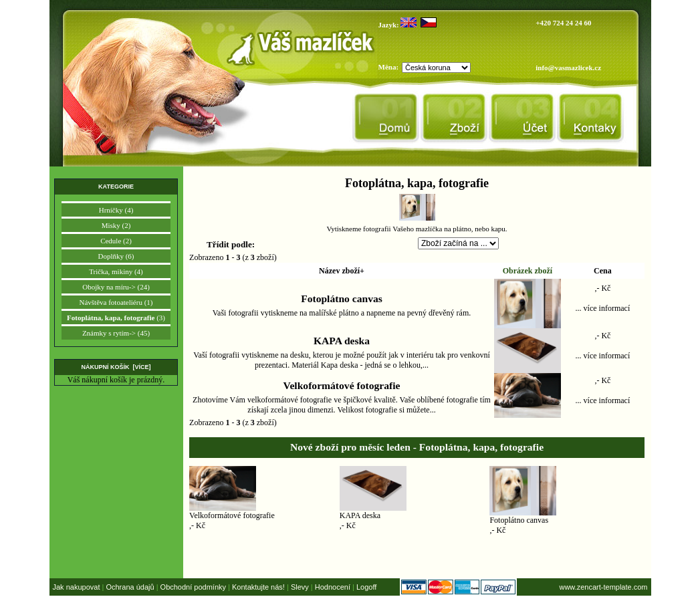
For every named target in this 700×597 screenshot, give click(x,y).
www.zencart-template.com (603, 587)
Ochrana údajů (130, 587)
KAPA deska (342, 341)
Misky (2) (116, 225)
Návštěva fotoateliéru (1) (116, 302)
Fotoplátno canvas (342, 298)
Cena (603, 271)
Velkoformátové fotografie (342, 385)
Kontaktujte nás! (258, 587)
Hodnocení (333, 587)
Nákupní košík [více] (116, 367)
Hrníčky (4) (116, 210)
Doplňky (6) (116, 256)
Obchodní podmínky (193, 587)
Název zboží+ (342, 271)
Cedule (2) (116, 241)
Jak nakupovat (77, 587)
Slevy (300, 587)
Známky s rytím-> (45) (116, 333)
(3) (116, 318)
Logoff (366, 587)
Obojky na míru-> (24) (116, 287)
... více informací (603, 308)
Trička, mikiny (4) (116, 271)
